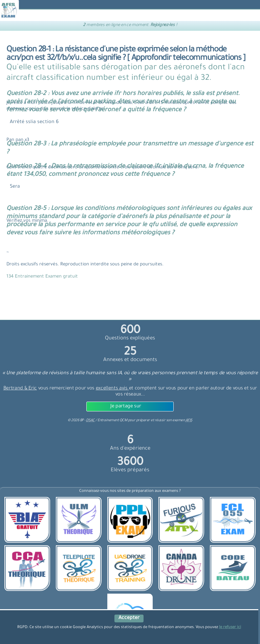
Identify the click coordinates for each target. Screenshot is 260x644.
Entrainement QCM (113, 421)
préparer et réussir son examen (164, 421)
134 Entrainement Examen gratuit (42, 277)
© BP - (81, 421)
